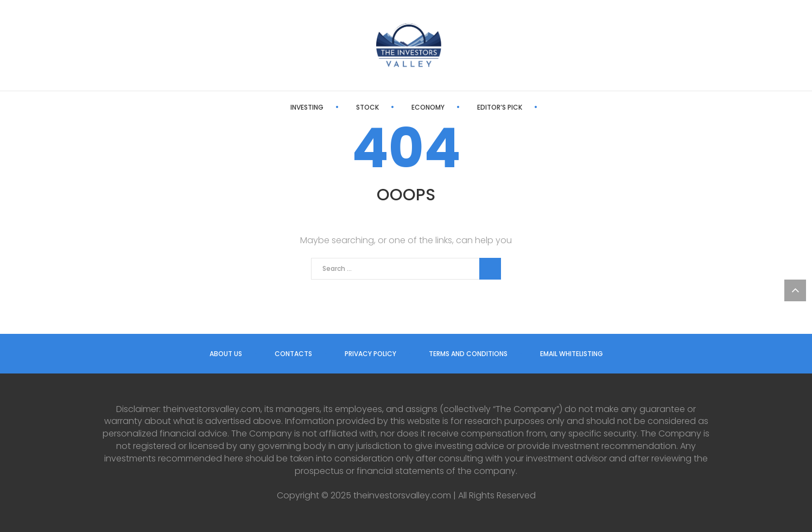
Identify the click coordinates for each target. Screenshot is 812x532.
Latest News (538, 107)
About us (226, 354)
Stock (330, 107)
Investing (269, 107)
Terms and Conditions (468, 354)
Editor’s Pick (462, 107)
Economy (391, 107)
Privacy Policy (370, 354)
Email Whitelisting (572, 354)
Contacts (293, 354)
